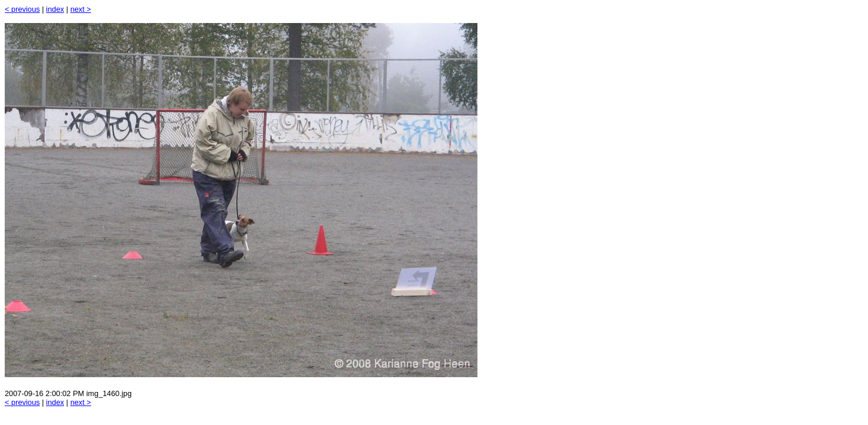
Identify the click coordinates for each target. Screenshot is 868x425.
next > (81, 9)
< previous (22, 9)
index (55, 9)
